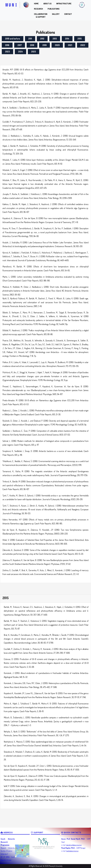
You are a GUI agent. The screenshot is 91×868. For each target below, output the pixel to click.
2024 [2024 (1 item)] (20, 52)
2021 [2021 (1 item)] (70, 45)
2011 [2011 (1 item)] (30, 39)
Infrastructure (64, 4)
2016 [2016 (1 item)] (7, 45)
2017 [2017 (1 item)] (20, 45)
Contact (68, 14)
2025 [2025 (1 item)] (34, 52)
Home (36, 4)
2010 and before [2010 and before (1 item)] (13, 39)
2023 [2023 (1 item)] (7, 52)
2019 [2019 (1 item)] (44, 45)
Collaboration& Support (41, 15)
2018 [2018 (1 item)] (32, 45)
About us (47, 4)
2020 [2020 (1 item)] (57, 45)
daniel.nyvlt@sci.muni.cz (74, 845)
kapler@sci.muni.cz (72, 851)
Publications (54, 9)
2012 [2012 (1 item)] (42, 39)
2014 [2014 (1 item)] (67, 39)
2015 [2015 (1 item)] (80, 39)
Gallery (56, 14)
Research (38, 9)
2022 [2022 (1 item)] (83, 45)
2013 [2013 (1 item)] (55, 39)
